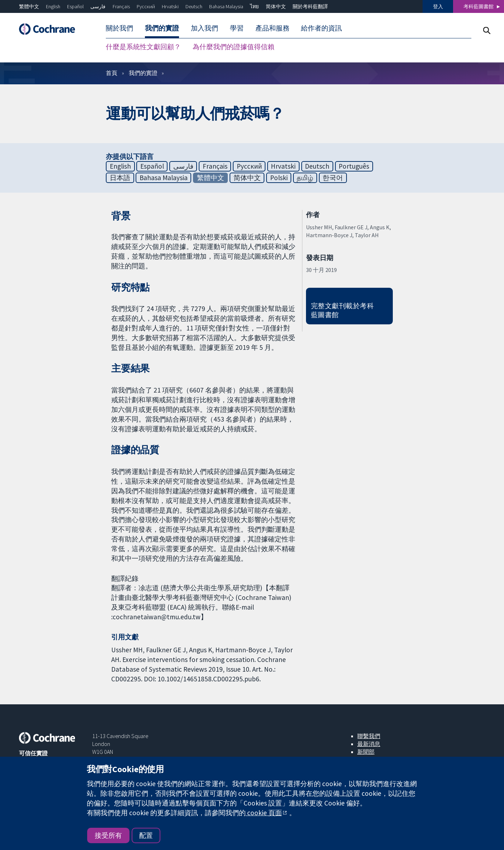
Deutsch (194, 6)
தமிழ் (305, 178)
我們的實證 (143, 73)
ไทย (254, 6)
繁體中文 (29, 6)
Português (354, 166)
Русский (146, 6)
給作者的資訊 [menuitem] (321, 28)
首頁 (112, 73)
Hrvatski (170, 6)
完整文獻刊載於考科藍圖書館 (342, 310)
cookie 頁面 (264, 813)
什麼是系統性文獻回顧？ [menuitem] (143, 47)
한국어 (333, 178)
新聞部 (366, 752)
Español (75, 6)
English (53, 6)
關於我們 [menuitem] (119, 28)
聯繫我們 (369, 736)
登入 (438, 6)
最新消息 (369, 744)
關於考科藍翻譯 (310, 6)
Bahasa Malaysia (226, 6)
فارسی (98, 6)
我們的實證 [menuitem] (162, 28)
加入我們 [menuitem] (204, 28)
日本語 (120, 178)
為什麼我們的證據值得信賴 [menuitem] (234, 47)
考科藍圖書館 (479, 6)
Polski (279, 178)
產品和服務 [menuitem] (272, 28)
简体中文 (276, 6)
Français (121, 6)
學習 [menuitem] (237, 28)
